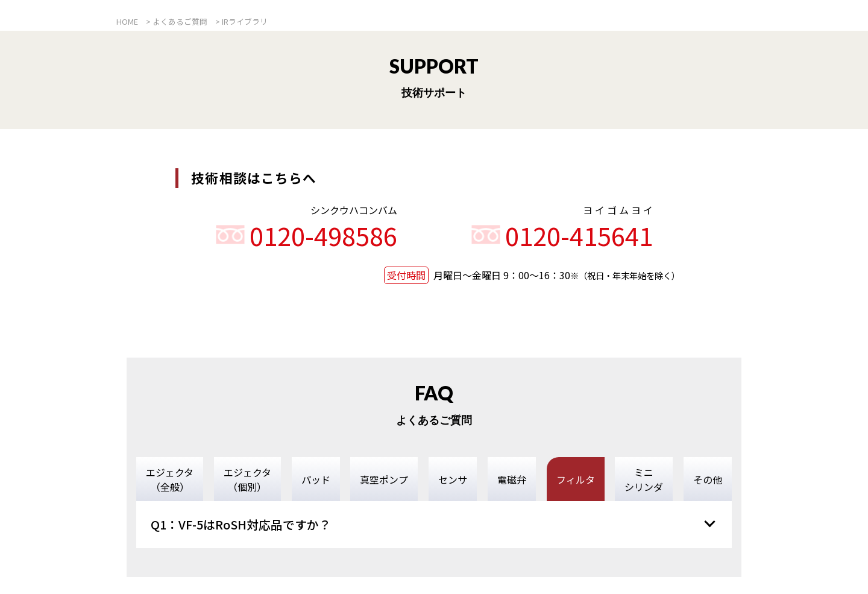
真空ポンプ (384, 479)
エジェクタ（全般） (170, 479)
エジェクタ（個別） (247, 479)
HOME (127, 21)
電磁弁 (512, 479)
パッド (316, 479)
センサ (453, 479)
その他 (708, 479)
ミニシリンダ (644, 479)
